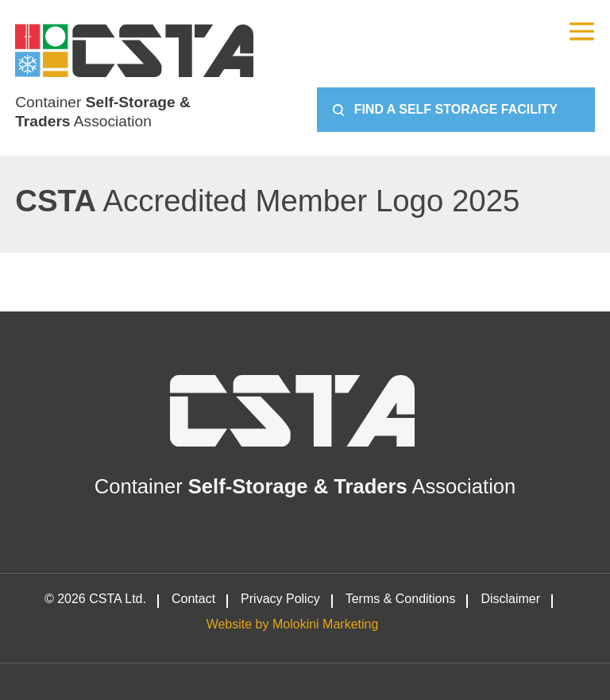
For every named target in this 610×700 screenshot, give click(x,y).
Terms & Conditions (401, 599)
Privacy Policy (280, 599)
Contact (193, 599)
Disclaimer (510, 599)
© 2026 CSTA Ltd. (95, 599)
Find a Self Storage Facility (456, 109)
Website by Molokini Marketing (293, 625)
